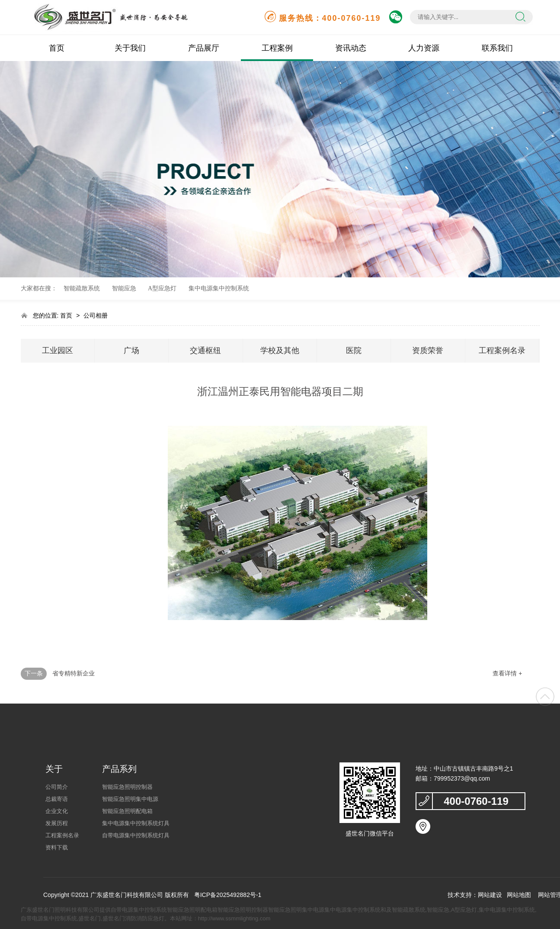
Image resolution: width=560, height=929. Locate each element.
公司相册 (96, 315)
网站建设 (490, 895)
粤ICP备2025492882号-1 (228, 895)
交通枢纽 (205, 350)
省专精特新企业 (74, 673)
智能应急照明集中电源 (130, 799)
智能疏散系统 (82, 288)
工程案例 (277, 48)
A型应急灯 (162, 288)
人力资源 (424, 48)
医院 (354, 350)
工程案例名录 (502, 350)
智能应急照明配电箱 (127, 811)
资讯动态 (351, 48)
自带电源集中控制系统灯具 (136, 835)
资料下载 (57, 847)
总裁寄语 (57, 799)
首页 (57, 48)
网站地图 (519, 895)
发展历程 (57, 823)
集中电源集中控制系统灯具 (136, 823)
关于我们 (130, 48)
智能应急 (124, 288)
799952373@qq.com (462, 778)
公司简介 (57, 787)
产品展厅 (204, 48)
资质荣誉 (428, 350)
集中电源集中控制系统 (219, 288)
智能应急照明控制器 (127, 787)
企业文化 (57, 811)
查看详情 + (507, 673)
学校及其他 (280, 350)
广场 (131, 350)
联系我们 (497, 48)
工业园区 (58, 350)
